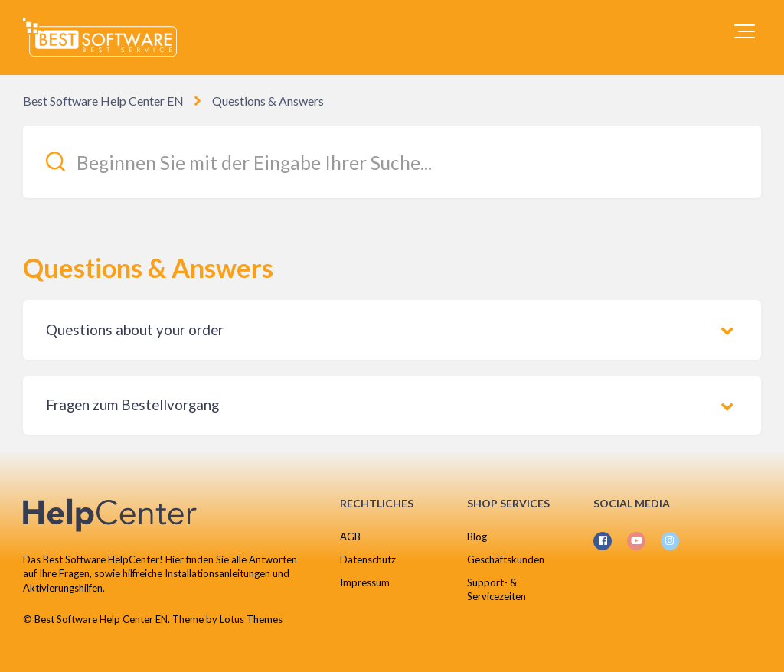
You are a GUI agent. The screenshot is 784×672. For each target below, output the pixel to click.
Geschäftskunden (506, 559)
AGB (350, 537)
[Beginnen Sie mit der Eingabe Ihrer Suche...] (392, 162)
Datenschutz (368, 559)
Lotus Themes (251, 619)
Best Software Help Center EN (103, 101)
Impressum (365, 582)
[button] (745, 31)
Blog (477, 537)
